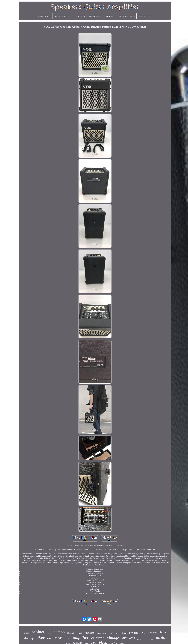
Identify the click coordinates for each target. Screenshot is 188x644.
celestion (98, 638)
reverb (79, 633)
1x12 (124, 633)
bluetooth (71, 633)
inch (152, 639)
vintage (113, 638)
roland (143, 633)
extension (114, 633)
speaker (38, 637)
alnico (68, 639)
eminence (89, 633)
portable (134, 633)
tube (25, 638)
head (50, 638)
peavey (49, 633)
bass (163, 632)
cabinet (38, 632)
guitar (162, 637)
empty (105, 633)
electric (153, 632)
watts (99, 633)
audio (26, 633)
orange (139, 639)
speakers (128, 638)
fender (59, 638)
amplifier (81, 637)
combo (59, 632)
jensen (146, 639)
